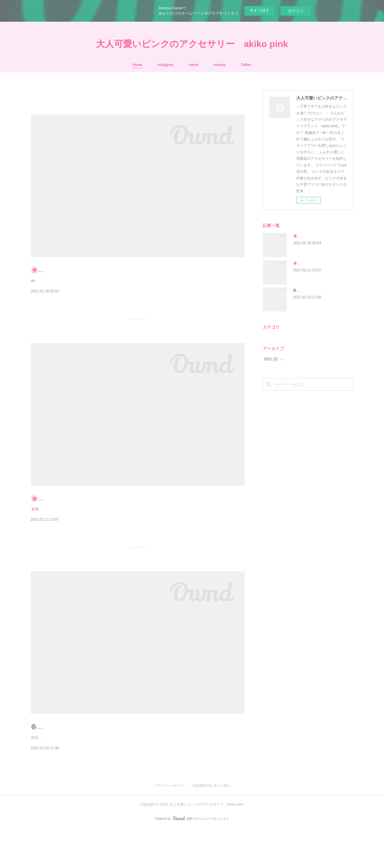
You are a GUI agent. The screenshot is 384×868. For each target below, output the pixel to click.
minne (194, 65)
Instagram (165, 65)
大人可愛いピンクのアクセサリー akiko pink (192, 44)
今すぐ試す (260, 10)
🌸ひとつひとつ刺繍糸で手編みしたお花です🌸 (96, 270)
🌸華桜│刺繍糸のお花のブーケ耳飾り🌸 (86, 511)
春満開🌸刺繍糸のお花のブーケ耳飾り (83, 753)
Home (138, 65)
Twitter (246, 65)
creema (220, 65)
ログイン (296, 11)
